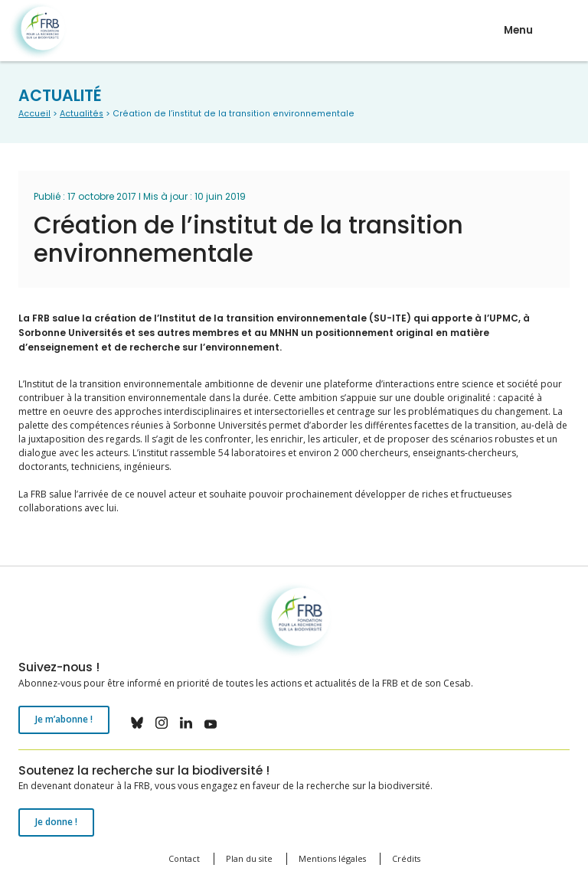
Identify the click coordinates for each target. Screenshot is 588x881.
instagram (162, 723)
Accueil (34, 114)
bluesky (137, 723)
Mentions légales (332, 858)
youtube (211, 723)
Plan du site (249, 858)
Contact (184, 858)
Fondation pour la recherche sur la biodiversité (38, 31)
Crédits (406, 858)
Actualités (82, 114)
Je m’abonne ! (64, 719)
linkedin (186, 723)
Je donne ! (56, 822)
